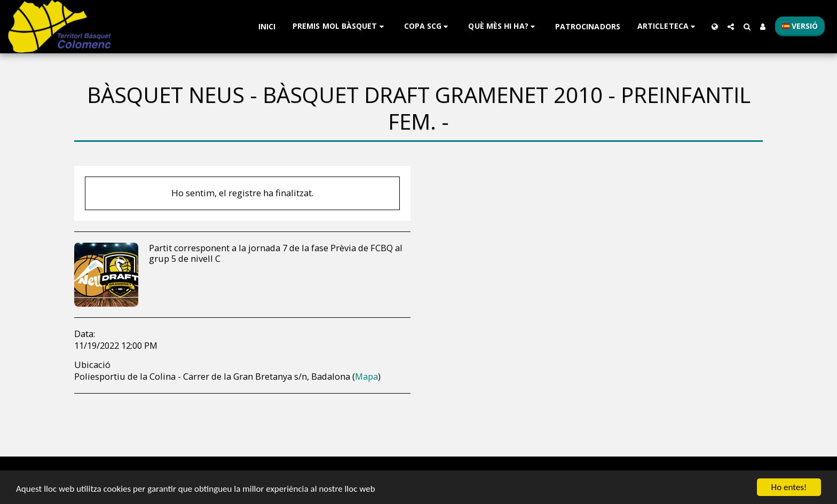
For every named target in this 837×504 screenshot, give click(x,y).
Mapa (366, 376)
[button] (340, 26)
